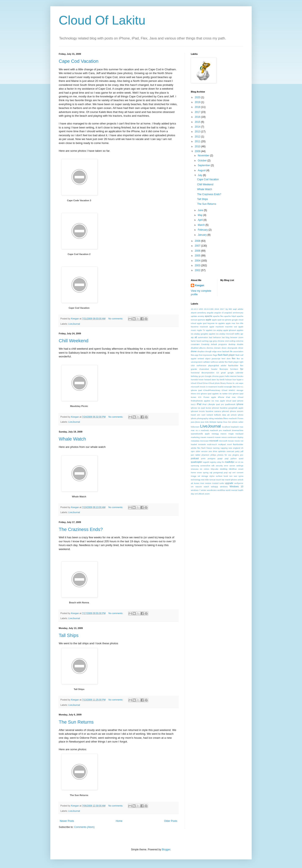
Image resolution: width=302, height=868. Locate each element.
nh (242, 448)
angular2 (228, 313)
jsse (202, 422)
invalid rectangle (225, 387)
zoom (207, 494)
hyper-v (240, 380)
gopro (222, 376)
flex (234, 358)
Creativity (205, 344)
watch (206, 487)
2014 (198, 127)
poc (242, 455)
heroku (240, 376)
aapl (235, 309)
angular (210, 313)
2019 (198, 102)
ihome (229, 383)
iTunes (240, 418)
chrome (221, 341)
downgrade (232, 348)
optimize (222, 451)
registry (213, 462)
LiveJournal (74, 324)
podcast (195, 458)
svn (231, 476)
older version (202, 451)
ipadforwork (230, 404)
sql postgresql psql (218, 473)
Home (119, 821)
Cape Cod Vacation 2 (79, 254)
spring (206, 473)
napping (224, 448)
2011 (198, 141)
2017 (198, 112)
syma (241, 476)
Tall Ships (69, 635)
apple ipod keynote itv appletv (211, 323)
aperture (201, 320)
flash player (229, 355)
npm (193, 451)
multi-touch (212, 444)
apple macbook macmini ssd (223, 327)
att (196, 337)
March (202, 225)
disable (240, 344)
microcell (214, 441)
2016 (198, 117)
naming (216, 448)
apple (208, 320)
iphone (240, 404)
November (204, 156)
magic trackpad (236, 434)
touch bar (220, 480)
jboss (198, 422)
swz (235, 476)
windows (224, 487)
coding (232, 341)
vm (192, 487)
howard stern (210, 380)
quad (241, 458)
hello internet (231, 376)
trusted (215, 483)
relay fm (221, 462)
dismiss (210, 348)
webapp (215, 487)
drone (194, 351)
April (201, 220)
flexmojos (224, 369)
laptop (220, 422)
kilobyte (213, 422)
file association (237, 351)
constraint (195, 344)
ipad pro (220, 404)
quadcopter (197, 462)
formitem (234, 369)
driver (241, 348)
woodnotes (212, 490)
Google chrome (212, 376)
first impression (206, 355)
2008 (198, 241)
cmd (227, 341)
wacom (199, 487)
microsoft (223, 441)
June (201, 210)
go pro (201, 376)
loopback (235, 427)
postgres (212, 458)
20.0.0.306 (209, 309)
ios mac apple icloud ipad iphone (227, 401)
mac (241, 427)
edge (214, 351)
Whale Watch (72, 439)
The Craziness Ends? (81, 529)
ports (203, 458)
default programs (219, 344)
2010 (198, 146)
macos (223, 434)
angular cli (219, 313)
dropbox (201, 351)
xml (196, 494)
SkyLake (214, 469)
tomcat (213, 480)
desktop (232, 344)
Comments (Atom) (84, 827)
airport (194, 313)
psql (226, 458)
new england (234, 448)
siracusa (195, 469)
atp (192, 337)
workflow (221, 490)
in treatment (212, 387)
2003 (198, 265)
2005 (198, 256)
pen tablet (196, 455)
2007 (198, 246)
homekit (194, 380)
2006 (198, 251)
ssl (199, 476)
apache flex (218, 316)
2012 (198, 137)
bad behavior (215, 337)
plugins (236, 455)
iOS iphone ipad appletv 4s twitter (212, 394)
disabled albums (198, 348)
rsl (239, 462)
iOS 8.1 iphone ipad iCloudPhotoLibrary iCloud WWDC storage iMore (217, 390)
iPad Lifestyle (209, 404)
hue (234, 380)
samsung (195, 466)
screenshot (205, 466)
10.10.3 (194, 309)
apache (209, 316)
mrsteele (202, 444)
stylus (212, 476)
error (219, 351)
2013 (198, 132)
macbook (205, 430)
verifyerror (239, 483)
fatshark (226, 351)
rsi (236, 462)
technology (196, 480)
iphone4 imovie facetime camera (206, 411)
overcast (230, 451)
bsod (199, 341)
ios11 (193, 404)
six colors (204, 469)
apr (242, 334)
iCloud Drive (202, 383)
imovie (203, 387)
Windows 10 (236, 486)
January (203, 235)
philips (213, 455)
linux (225, 422)
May (200, 215)
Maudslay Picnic (79, 406)
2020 (198, 97)
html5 (222, 380)
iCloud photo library (217, 383)
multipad (222, 444)
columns (240, 341)
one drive (213, 451)
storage (205, 476)
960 (230, 309)
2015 (198, 122)
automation (203, 337)
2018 (198, 107)
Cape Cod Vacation (79, 61)
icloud (193, 383)
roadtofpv (230, 462)
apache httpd (230, 316)
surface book (222, 476)
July (200, 175)
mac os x (195, 430)
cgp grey (213, 341)
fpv (242, 369)
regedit (206, 462)
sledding (224, 469)
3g (227, 309)
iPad (199, 404)
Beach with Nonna (79, 603)
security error (222, 466)
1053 (201, 309)
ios (234, 387)
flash (220, 355)
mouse (231, 441)
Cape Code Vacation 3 (79, 200)
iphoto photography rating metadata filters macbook (214, 418)
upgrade (229, 483)
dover (224, 348)
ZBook (201, 494)
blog (228, 337)
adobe (240, 309)
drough (208, 351)
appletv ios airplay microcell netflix (224, 334)
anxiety (201, 316)
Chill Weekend (74, 341)
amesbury (202, 313)
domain (217, 348)
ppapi (220, 458)
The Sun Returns (76, 722)
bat (223, 337)
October (203, 161)
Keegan (200, 285)
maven (203, 437)
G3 (218, 373)
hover (201, 380)
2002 (198, 270)
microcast (204, 441)
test (203, 480)
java (193, 422)
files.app (195, 355)
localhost (226, 427)
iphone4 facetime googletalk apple (228, 408)
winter (204, 490)
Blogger (166, 850)
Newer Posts (67, 821)
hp (218, 380)
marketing (195, 437)
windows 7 (196, 490)
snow (199, 473)
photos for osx (224, 455)
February (203, 230)
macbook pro (216, 430)
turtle (222, 483)
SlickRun (233, 469)
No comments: (116, 319)
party (237, 451)
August (202, 170)
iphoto (241, 415)
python (234, 458)
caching (205, 341)
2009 (198, 151)
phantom (205, 455)
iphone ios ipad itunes (201, 408)
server (232, 466)
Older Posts (171, 821)
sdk (213, 466)
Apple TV (201, 330)
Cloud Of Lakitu (102, 20)
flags (215, 355)
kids (207, 422)
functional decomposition (203, 373)
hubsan (228, 380)
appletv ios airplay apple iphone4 (221, 330)
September (204, 165)
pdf (242, 451)
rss (242, 462)
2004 (198, 261)
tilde (207, 480)
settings (240, 466)
